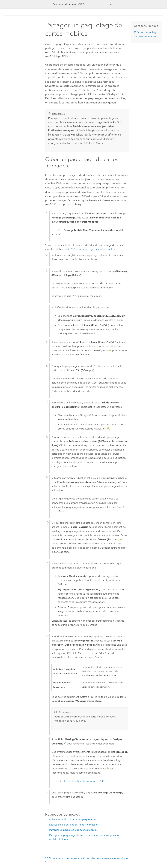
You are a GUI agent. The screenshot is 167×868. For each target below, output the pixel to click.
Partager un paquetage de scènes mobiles (73, 829)
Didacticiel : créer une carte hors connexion (74, 824)
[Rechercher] (112, 4)
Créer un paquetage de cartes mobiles (93, 249)
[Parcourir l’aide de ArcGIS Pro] (80, 4)
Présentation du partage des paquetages (73, 819)
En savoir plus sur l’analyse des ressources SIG (78, 780)
